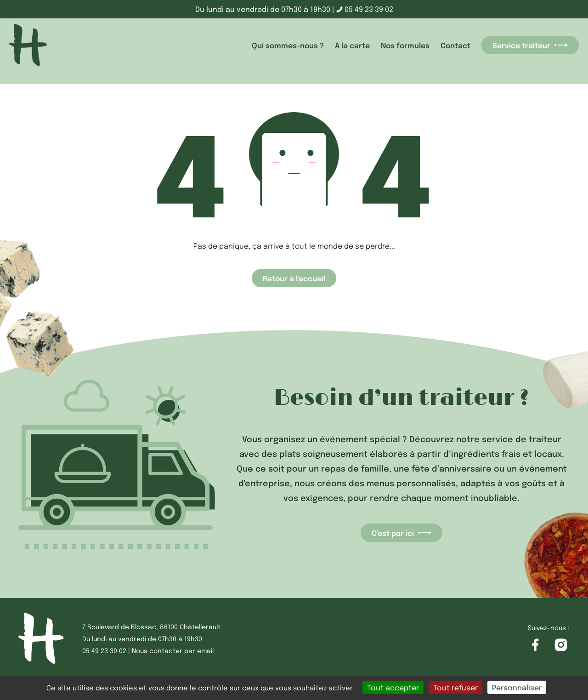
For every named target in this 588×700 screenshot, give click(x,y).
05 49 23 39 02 (365, 9)
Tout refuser (455, 687)
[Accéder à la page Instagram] (561, 645)
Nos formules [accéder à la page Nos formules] (405, 45)
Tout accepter (393, 687)
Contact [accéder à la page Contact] (455, 45)
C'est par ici (401, 533)
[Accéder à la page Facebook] (535, 645)
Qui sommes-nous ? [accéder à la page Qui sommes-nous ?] (288, 45)
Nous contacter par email (173, 650)
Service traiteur (530, 45)
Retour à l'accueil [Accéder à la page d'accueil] (294, 278)
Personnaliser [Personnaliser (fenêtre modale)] (517, 687)
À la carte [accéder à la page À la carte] (352, 45)
